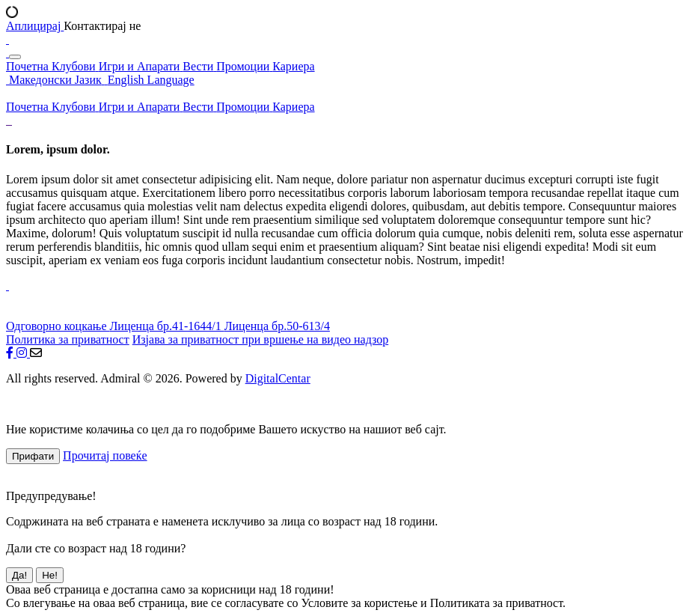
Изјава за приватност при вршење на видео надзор (261, 339)
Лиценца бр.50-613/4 (277, 326)
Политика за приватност (68, 339)
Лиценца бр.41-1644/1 (166, 326)
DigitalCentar (278, 378)
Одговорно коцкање (58, 326)
